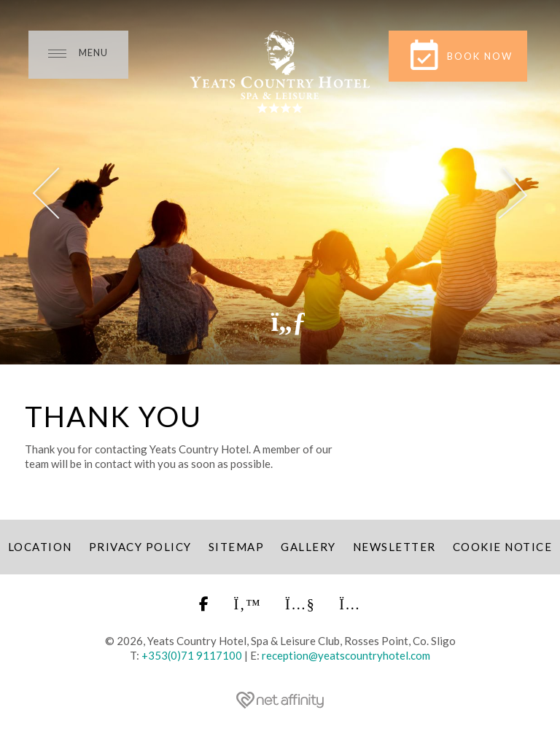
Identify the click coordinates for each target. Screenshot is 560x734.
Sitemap (237, 547)
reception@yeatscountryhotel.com (346, 655)
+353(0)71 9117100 (192, 655)
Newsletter (394, 547)
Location (40, 547)
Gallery (308, 547)
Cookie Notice (503, 547)
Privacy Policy (140, 547)
